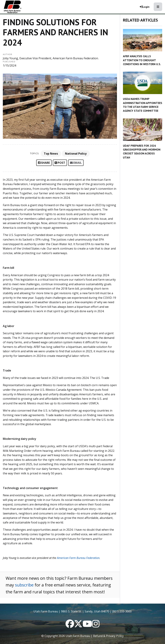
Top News (51, 154)
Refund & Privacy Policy (108, 636)
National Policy (76, 154)
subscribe (24, 585)
